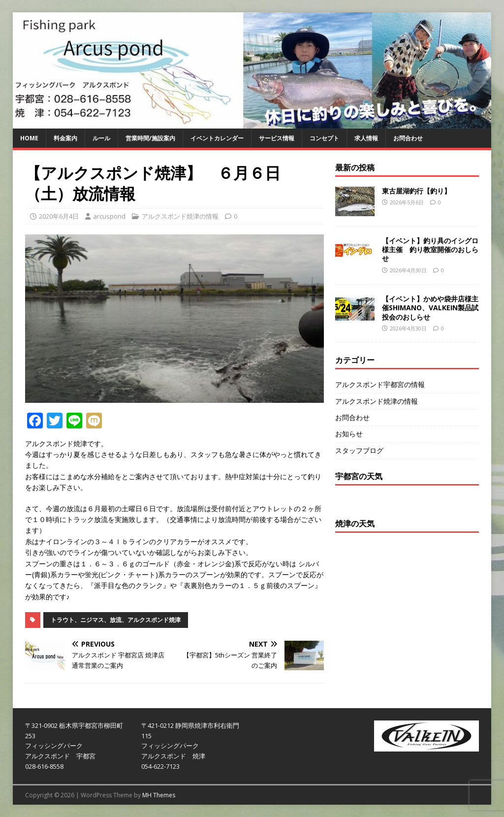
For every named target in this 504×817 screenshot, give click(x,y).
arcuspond (109, 216)
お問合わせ (408, 138)
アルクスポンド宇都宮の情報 (380, 384)
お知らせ (349, 434)
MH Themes (159, 795)
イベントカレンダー (217, 138)
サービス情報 (277, 138)
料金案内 (65, 138)
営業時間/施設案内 (150, 138)
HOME (29, 138)
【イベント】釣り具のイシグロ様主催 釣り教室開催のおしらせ (430, 249)
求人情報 (366, 138)
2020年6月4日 (59, 216)
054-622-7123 (160, 766)
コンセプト (324, 138)
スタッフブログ (359, 450)
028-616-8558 (44, 766)
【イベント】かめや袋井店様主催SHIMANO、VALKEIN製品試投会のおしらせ (430, 308)
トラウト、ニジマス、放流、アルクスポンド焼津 (116, 620)
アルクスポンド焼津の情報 (180, 216)
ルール (101, 138)
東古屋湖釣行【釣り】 (416, 191)
